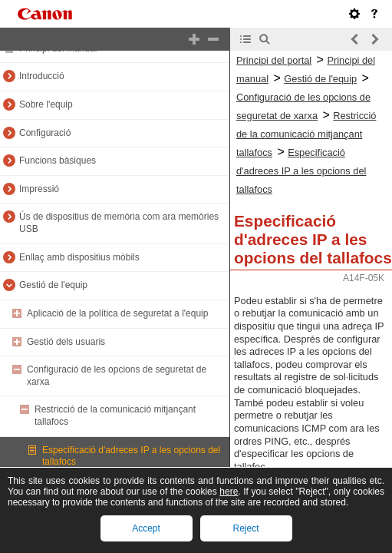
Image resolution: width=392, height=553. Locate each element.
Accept (146, 528)
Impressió (39, 189)
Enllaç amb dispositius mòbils (79, 257)
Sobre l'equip (46, 104)
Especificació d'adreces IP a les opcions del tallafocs (301, 171)
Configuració (45, 133)
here (229, 492)
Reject (245, 528)
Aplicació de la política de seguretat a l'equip (117, 313)
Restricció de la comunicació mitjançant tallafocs (306, 134)
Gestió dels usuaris (66, 342)
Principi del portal (274, 60)
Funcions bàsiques (58, 161)
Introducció (42, 76)
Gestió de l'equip (53, 285)
